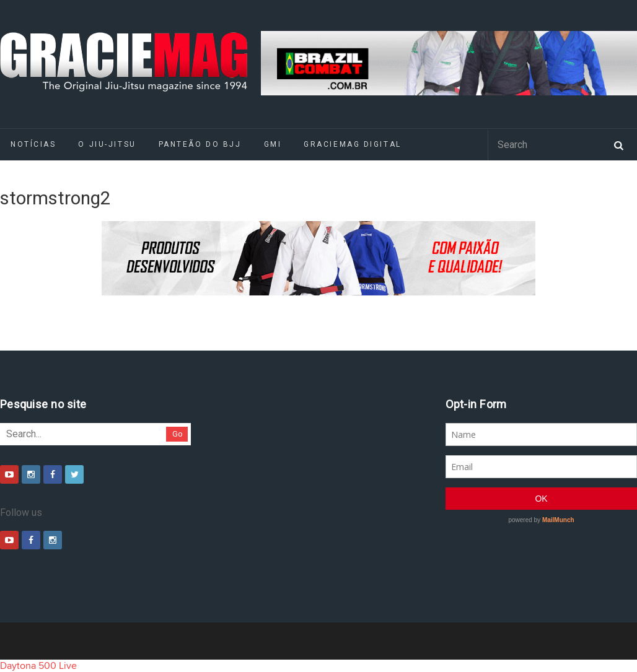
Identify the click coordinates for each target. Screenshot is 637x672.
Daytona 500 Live (38, 666)
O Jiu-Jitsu (107, 144)
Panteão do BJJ (200, 144)
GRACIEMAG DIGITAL (353, 144)
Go (178, 434)
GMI (273, 144)
